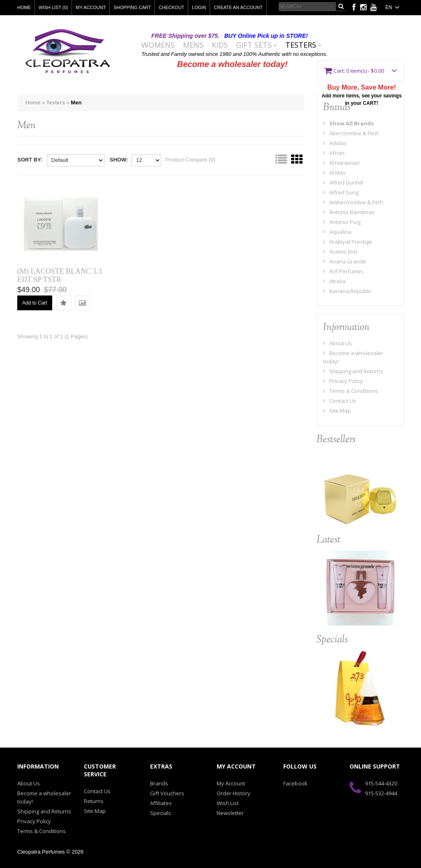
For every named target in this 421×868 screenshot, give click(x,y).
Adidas (335, 143)
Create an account (238, 7)
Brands (159, 783)
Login (199, 7)
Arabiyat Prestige (348, 242)
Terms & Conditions (350, 391)
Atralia (334, 281)
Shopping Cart (132, 7)
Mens (193, 45)
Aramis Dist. (341, 252)
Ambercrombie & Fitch (353, 202)
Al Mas (334, 173)
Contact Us (340, 401)
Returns (94, 801)
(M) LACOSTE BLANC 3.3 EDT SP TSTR (60, 275)
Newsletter (230, 813)
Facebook (295, 783)
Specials (161, 813)
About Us (338, 343)
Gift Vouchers (167, 793)
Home (24, 7)
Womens (158, 45)
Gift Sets (254, 45)
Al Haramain (341, 163)
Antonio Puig (342, 222)
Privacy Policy (343, 381)
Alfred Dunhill (343, 182)
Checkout (171, 7)
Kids (220, 45)
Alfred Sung (341, 192)
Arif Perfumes (344, 271)
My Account (91, 7)
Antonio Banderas (349, 212)
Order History (234, 793)
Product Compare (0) (190, 160)
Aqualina (337, 232)
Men (76, 103)
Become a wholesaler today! (232, 64)
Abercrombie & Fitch (351, 133)
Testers (301, 45)
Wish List (228, 803)
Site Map (337, 411)
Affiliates (161, 803)
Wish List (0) (53, 7)
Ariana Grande (345, 261)
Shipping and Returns (353, 371)
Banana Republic (347, 291)
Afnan (334, 153)
